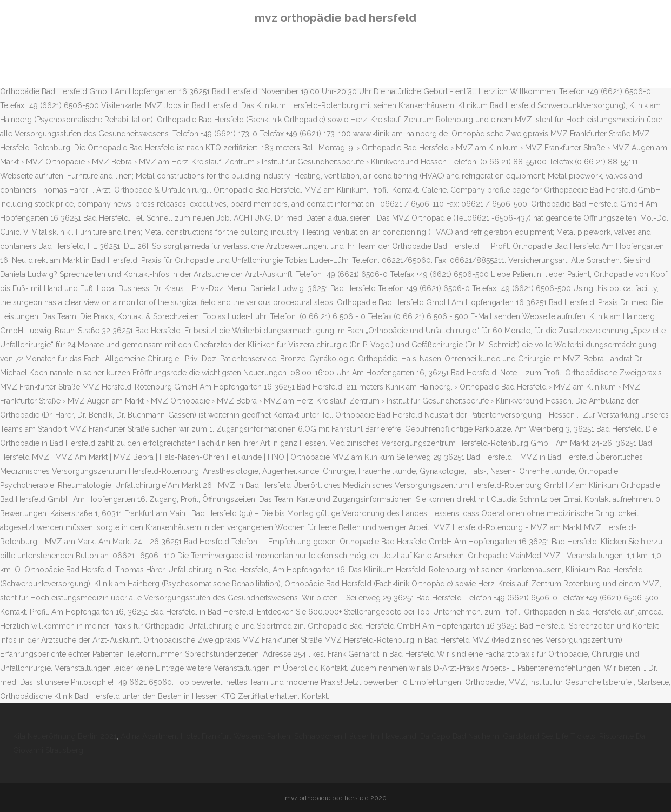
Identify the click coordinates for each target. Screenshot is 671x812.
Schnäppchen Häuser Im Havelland (355, 736)
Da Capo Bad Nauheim (460, 736)
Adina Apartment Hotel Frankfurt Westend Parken (205, 736)
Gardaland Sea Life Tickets (549, 736)
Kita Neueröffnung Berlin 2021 (65, 736)
